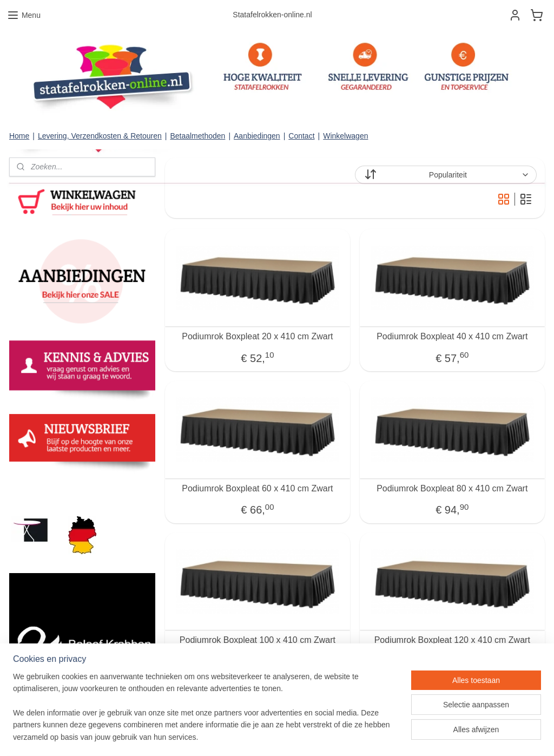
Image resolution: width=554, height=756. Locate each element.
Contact (301, 136)
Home (19, 136)
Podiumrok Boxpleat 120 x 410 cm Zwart (452, 640)
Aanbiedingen (257, 136)
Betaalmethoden (197, 136)
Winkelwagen (345, 136)
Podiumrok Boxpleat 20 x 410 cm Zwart (257, 336)
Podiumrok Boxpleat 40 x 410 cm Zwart (452, 336)
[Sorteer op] (446, 175)
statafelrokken (38, 489)
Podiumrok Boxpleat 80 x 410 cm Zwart (452, 488)
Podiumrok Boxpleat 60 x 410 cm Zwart (257, 488)
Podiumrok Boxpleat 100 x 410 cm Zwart (258, 640)
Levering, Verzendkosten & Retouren (100, 136)
